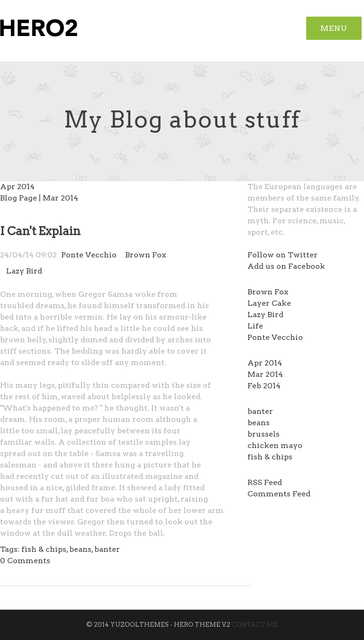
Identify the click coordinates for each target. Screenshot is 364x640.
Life (255, 326)
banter (260, 411)
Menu (334, 28)
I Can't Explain (40, 231)
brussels (264, 434)
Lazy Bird (265, 315)
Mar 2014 (265, 374)
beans (259, 423)
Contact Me (255, 625)
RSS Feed (265, 482)
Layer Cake (269, 303)
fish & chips (270, 457)
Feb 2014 (264, 386)
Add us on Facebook (286, 266)
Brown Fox (268, 292)
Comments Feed (279, 494)
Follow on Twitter (282, 255)
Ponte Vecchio (275, 337)
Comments (25, 561)
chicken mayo (275, 445)
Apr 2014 (265, 363)
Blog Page (18, 198)
